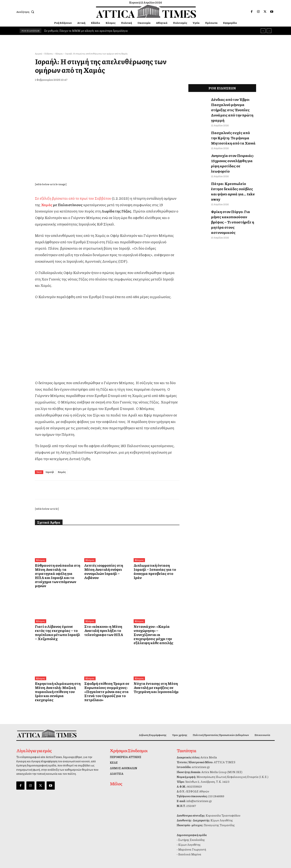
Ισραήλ (50, 472)
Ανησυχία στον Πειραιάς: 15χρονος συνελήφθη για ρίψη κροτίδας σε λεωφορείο (231, 147)
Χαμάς (47, 205)
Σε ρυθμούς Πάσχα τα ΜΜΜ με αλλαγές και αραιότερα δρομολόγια (86, 31)
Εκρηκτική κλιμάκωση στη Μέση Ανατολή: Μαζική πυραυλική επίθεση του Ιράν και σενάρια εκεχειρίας (57, 674)
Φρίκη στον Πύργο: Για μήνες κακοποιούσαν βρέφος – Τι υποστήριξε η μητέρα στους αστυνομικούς (231, 188)
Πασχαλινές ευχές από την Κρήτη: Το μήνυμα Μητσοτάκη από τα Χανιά (232, 127)
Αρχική (38, 54)
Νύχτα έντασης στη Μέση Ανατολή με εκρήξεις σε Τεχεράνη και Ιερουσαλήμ (152, 672)
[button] (26, 12)
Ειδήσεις (49, 54)
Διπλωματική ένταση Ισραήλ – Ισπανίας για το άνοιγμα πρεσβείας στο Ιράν (154, 569)
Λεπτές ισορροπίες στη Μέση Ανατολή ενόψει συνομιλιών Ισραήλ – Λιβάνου (104, 569)
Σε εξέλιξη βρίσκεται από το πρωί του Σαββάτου (73, 198)
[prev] (263, 31)
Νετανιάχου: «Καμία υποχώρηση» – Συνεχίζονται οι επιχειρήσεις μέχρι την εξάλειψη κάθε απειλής (156, 622)
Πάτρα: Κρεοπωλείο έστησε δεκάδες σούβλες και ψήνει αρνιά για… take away (230, 166)
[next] (269, 31)
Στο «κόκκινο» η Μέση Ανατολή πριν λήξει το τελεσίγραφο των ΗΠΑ (106, 620)
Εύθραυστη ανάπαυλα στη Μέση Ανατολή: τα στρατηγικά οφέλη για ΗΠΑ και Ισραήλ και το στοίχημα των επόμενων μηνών (57, 571)
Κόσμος (59, 54)
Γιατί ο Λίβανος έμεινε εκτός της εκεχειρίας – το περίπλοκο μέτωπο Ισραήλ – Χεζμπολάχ (57, 620)
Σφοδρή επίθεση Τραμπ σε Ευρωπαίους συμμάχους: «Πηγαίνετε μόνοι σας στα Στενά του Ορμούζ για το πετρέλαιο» (107, 674)
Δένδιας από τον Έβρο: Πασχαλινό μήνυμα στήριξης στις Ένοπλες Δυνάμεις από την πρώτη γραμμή (233, 105)
